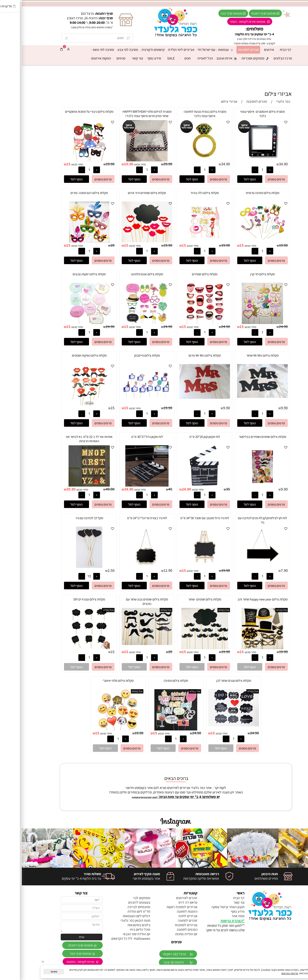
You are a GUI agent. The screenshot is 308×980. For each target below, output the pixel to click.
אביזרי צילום (256, 94)
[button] (228, 179)
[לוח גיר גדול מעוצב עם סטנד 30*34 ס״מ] (183, 567)
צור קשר (116, 58)
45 (148, 489)
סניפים (98, 58)
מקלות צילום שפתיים (183, 274)
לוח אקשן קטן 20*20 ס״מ (183, 437)
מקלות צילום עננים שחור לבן (212, 681)
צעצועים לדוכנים (117, 902)
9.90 (263, 408)
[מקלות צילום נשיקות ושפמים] (67, 404)
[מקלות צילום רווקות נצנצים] (67, 323)
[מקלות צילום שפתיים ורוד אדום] (125, 241)
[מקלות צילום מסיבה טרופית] (241, 241)
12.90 (146, 570)
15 (47, 164)
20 (91, 245)
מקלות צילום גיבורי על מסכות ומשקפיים (67, 112)
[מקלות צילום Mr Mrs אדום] (183, 398)
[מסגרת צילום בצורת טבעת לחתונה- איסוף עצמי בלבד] (183, 160)
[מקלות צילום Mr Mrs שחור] (241, 397)
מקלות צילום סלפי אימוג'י (96, 681)
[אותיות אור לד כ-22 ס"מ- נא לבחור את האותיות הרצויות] (67, 485)
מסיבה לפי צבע (106, 50)
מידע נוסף (132, 58)
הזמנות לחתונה (165, 911)
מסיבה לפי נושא (82, 50)
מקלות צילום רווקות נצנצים (67, 274)
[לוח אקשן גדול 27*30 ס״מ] (125, 485)
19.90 (107, 164)
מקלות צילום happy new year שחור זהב (241, 599)
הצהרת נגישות (210, 921)
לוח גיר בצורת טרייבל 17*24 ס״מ (125, 518)
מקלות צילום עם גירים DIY (67, 599)
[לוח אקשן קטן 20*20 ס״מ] (183, 485)
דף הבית (264, 50)
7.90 (263, 570)
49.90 (88, 489)
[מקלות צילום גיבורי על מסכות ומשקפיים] (67, 160)
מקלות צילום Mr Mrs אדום (183, 355)
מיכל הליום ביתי (118, 929)
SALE (149, 58)
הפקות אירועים (79, 58)
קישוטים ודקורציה (131, 50)
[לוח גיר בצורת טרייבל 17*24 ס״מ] (125, 567)
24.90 (262, 327)
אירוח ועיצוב (205, 58)
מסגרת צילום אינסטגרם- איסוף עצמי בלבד (241, 114)
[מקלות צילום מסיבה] (154, 729)
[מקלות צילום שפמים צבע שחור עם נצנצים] (125, 644)
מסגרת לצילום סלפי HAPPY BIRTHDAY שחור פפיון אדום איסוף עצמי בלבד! (125, 114)
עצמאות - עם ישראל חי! (194, 50)
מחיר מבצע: (118, 164)
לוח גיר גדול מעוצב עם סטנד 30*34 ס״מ (183, 518)
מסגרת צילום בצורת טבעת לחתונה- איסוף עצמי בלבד (183, 114)
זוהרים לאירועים (165, 898)
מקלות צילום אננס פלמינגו (125, 274)
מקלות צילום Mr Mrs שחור (241, 355)
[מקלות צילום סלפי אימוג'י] (96, 729)
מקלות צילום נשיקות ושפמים (67, 355)
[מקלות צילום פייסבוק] (125, 404)
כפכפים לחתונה (165, 929)
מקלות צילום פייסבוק (125, 355)
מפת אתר (216, 916)
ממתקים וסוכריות (234, 58)
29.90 (146, 164)
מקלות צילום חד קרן (241, 274)
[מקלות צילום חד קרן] (241, 323)
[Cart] (40, 49)
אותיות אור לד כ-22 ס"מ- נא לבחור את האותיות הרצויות (67, 439)
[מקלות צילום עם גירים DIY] (67, 648)
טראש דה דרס (166, 902)
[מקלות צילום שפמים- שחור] (183, 648)
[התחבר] (47, 49)
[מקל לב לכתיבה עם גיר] (67, 567)
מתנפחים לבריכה (117, 907)
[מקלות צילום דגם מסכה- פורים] (67, 241)
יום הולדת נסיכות (165, 934)
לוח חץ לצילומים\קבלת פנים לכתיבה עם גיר (241, 520)
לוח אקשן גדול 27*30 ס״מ (125, 437)
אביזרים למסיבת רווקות (160, 907)
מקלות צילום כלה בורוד (183, 193)
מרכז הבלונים (261, 58)
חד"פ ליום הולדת (117, 911)
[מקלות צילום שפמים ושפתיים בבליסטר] (241, 485)
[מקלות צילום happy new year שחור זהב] (241, 648)
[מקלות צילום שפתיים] (183, 323)
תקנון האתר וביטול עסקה (206, 907)
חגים (164, 58)
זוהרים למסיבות (227, 50)
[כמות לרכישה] (241, 170)
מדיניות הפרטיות (268, 973)
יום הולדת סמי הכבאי (115, 934)
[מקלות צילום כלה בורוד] (183, 241)
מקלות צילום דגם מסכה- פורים (67, 193)
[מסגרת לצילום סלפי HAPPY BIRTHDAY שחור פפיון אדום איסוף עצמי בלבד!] (125, 160)
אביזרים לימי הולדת (159, 50)
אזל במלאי (260, 610)
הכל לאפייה (183, 58)
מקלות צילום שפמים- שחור (183, 599)
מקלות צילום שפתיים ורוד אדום (125, 193)
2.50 (89, 570)
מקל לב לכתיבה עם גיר (67, 518)
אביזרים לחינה (166, 916)
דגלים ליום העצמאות (115, 916)
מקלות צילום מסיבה (154, 681)
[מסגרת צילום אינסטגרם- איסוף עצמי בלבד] (241, 160)
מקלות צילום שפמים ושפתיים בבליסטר (241, 437)
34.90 (262, 164)
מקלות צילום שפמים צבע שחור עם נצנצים (125, 601)
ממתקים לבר (120, 898)
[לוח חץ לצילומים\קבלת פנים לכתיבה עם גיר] (241, 567)
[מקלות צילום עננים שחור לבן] (212, 725)
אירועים (246, 50)
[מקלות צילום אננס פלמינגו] (125, 323)
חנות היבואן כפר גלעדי (114, 920)
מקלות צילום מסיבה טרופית (241, 193)
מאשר (32, 972)
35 (206, 489)
